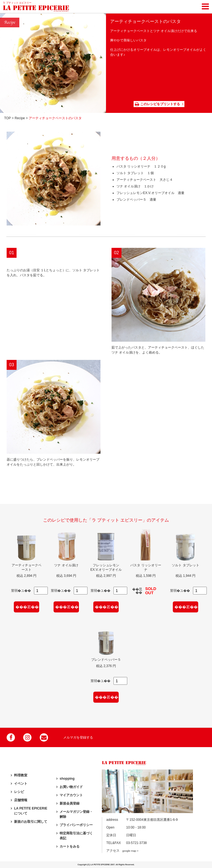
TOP (7, 118)
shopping (67, 779)
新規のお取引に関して (31, 822)
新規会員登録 (70, 803)
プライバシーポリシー (76, 825)
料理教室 (21, 775)
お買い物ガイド (71, 787)
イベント (21, 784)
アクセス (122, 851)
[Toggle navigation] (205, 6)
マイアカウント (71, 795)
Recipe (20, 118)
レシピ (19, 792)
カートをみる (70, 846)
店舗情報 (21, 800)
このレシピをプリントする (157, 104)
